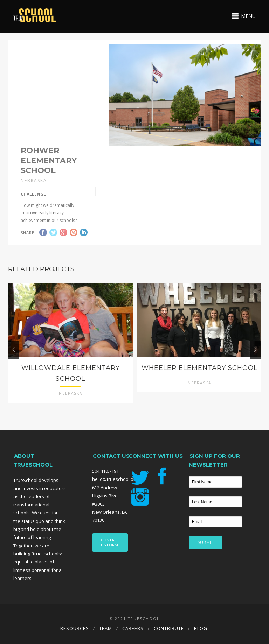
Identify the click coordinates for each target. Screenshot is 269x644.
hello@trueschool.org (115, 479)
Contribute (169, 628)
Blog (201, 628)
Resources (75, 628)
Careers (133, 628)
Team (106, 628)
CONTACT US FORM (110, 542)
